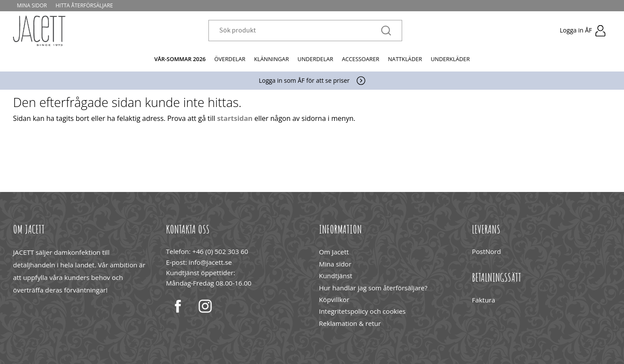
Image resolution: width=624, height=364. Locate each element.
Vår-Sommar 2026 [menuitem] (180, 59)
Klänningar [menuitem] (271, 59)
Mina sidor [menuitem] (32, 5)
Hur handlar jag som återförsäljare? (373, 288)
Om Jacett (334, 252)
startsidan (235, 118)
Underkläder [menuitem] (450, 59)
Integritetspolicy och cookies (362, 311)
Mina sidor (335, 264)
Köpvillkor (334, 299)
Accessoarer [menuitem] (361, 59)
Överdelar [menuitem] (230, 59)
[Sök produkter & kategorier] (300, 31)
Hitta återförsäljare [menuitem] (85, 5)
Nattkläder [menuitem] (405, 59)
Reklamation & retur (350, 323)
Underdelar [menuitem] (315, 59)
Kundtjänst (336, 276)
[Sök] (386, 31)
